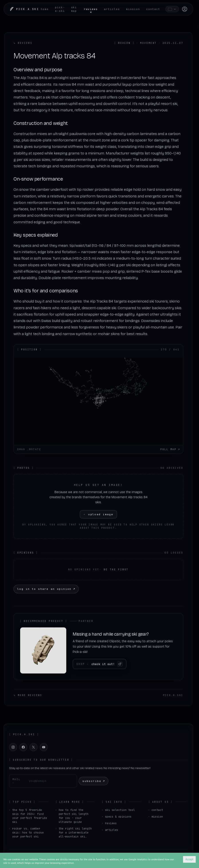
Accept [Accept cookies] (189, 859)
